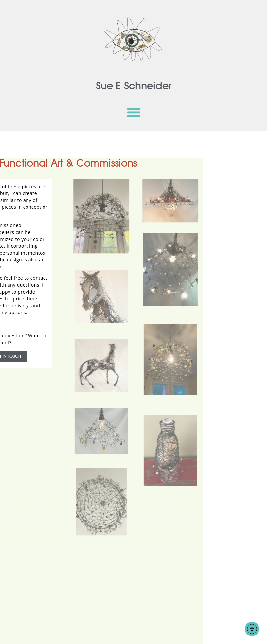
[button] (133, 112)
